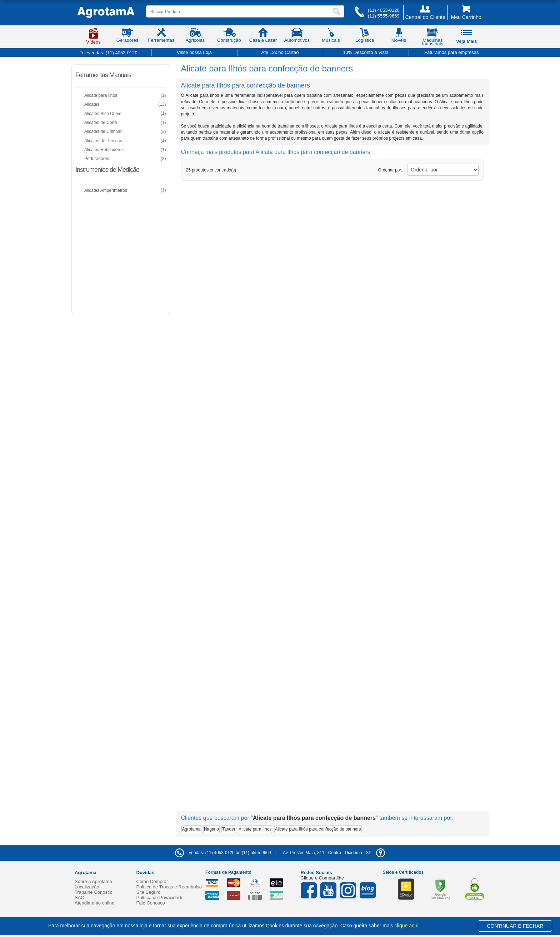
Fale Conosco (151, 903)
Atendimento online (94, 903)
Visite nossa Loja (194, 52)
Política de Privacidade (160, 898)
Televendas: (109, 53)
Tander (229, 829)
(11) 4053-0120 (384, 10)
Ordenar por (390, 170)
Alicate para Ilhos (255, 829)
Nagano (211, 829)
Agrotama (191, 829)
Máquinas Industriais (433, 38)
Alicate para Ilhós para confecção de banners (318, 829)
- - (334, 853)
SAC (79, 898)
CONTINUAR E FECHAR (515, 926)
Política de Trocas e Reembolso (169, 887)
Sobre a (93, 881)
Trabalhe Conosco (94, 892)
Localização (87, 887)
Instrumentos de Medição (107, 170)
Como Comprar (152, 881)
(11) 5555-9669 (384, 16)
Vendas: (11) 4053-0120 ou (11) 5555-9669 (223, 853)
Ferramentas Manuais (103, 75)
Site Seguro (149, 892)
